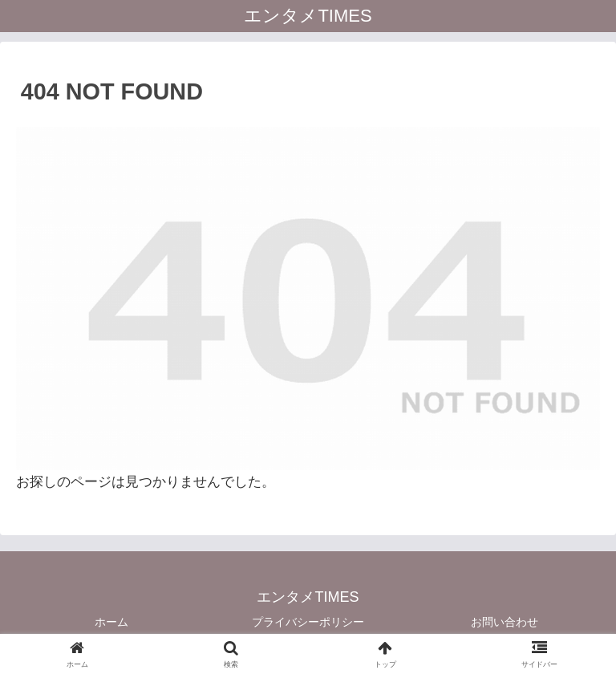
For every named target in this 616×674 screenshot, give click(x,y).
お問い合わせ (505, 622)
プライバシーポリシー (308, 622)
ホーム (111, 622)
